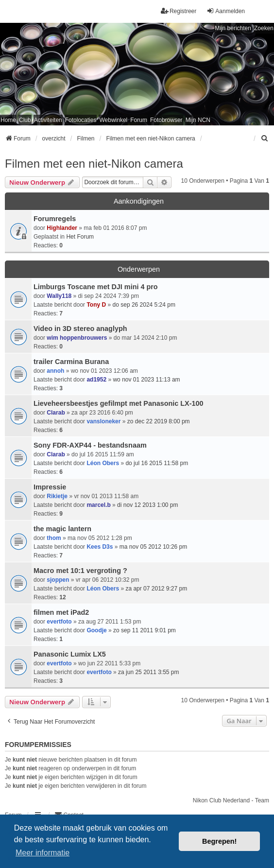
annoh (55, 371)
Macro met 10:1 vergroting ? (80, 571)
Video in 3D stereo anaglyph (80, 329)
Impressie (50, 487)
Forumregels (55, 219)
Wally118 (59, 296)
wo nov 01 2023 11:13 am (146, 380)
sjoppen (58, 580)
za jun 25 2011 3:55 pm (148, 672)
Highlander (62, 228)
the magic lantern (62, 529)
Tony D (96, 305)
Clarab (56, 413)
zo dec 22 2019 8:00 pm (159, 421)
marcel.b (98, 505)
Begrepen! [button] (219, 841)
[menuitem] (265, 139)
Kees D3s (100, 547)
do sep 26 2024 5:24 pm (144, 305)
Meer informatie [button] (43, 853)
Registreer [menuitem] (179, 11)
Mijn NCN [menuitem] (198, 120)
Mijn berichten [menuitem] (233, 28)
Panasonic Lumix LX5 (70, 654)
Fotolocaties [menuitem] (81, 120)
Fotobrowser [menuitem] (166, 120)
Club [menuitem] (25, 120)
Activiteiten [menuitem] (48, 120)
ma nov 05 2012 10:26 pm (153, 547)
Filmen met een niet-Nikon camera (94, 164)
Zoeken (264, 28)
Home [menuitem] (8, 120)
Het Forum (80, 237)
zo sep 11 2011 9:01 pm (145, 630)
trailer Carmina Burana (71, 362)
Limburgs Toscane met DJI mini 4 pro (96, 287)
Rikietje (57, 496)
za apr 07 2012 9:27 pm (156, 589)
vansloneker (103, 421)
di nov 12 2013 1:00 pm (147, 505)
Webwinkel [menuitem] (113, 120)
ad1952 (96, 380)
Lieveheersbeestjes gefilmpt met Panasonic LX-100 (119, 403)
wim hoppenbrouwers (77, 338)
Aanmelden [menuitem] (226, 11)
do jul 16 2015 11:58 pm (157, 463)
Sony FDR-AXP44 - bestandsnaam (90, 445)
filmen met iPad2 (61, 612)
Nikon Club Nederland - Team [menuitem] (231, 800)
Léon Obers (103, 463)
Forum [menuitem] (139, 120)
